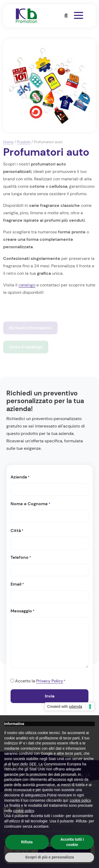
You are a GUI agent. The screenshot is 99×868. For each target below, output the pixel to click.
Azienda (20, 477)
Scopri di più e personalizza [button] (49, 857)
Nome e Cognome (30, 504)
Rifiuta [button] (27, 842)
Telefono (21, 558)
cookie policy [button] (80, 800)
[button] (66, 16)
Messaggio (23, 611)
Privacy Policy (50, 681)
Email (17, 585)
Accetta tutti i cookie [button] (72, 842)
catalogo (27, 285)
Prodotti (24, 142)
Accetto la (40, 681)
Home (8, 142)
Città (17, 531)
